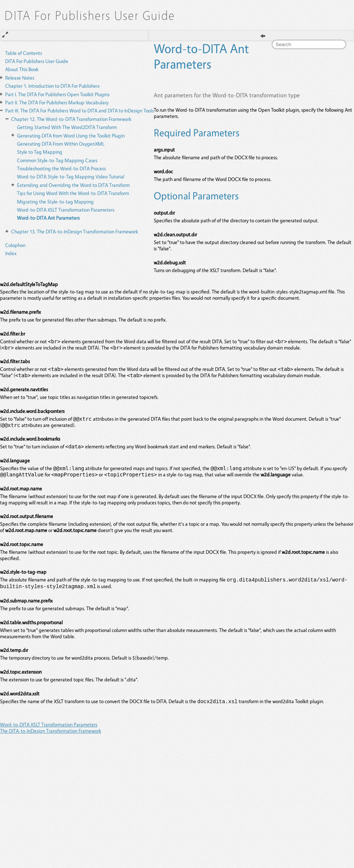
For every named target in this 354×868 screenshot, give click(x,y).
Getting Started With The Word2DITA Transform (67, 127)
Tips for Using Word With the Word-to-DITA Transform (73, 193)
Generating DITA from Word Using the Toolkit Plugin (71, 136)
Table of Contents (24, 53)
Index (11, 253)
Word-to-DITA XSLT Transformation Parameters (66, 210)
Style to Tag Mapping (40, 152)
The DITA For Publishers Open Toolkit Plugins (57, 94)
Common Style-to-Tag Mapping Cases (57, 160)
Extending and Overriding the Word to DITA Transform (73, 185)
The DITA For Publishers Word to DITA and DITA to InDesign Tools (79, 110)
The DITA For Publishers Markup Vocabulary (57, 102)
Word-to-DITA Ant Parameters (48, 218)
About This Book (22, 69)
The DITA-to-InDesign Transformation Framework (74, 231)
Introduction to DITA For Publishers (52, 86)
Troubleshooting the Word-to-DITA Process (61, 168)
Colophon (15, 245)
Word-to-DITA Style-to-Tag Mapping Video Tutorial (71, 176)
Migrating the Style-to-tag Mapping (55, 202)
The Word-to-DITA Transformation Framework (71, 119)
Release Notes (20, 78)
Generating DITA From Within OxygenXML (61, 144)
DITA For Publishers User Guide (37, 61)
